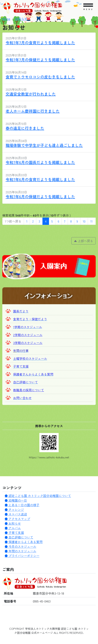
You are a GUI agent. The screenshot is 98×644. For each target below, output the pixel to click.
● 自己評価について (19, 537)
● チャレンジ (14, 509)
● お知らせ (13, 523)
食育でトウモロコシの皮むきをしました (40, 77)
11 (91, 221)
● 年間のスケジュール (20, 551)
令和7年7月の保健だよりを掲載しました (40, 60)
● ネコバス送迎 (16, 514)
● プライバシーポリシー (22, 556)
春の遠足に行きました (25, 128)
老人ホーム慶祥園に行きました (33, 111)
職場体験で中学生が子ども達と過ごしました (44, 145)
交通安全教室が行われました (31, 94)
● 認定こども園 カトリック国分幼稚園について (38, 496)
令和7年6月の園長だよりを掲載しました (40, 162)
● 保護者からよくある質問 (24, 542)
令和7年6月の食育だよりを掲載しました (40, 179)
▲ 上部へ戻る (84, 241)
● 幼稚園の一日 (16, 500)
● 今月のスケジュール (20, 546)
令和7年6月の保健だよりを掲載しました (40, 197)
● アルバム (13, 528)
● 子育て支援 (14, 533)
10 (84, 221)
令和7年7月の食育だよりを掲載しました (40, 43)
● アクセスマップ (17, 519)
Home (6, 19)
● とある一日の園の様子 (22, 505)
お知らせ (21, 19)
